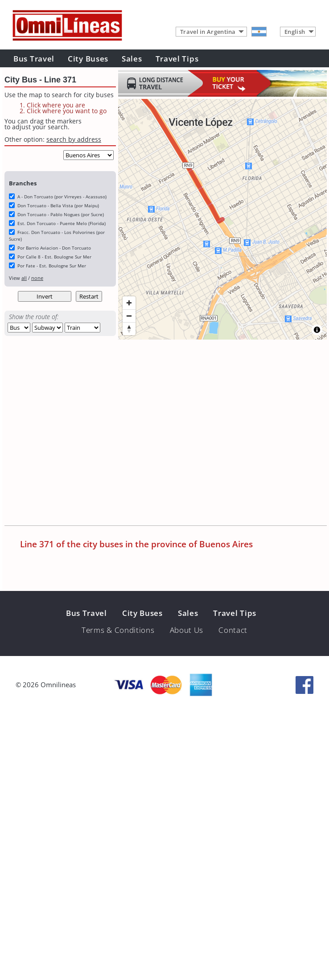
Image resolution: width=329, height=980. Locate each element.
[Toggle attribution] (317, 330)
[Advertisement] (84, 433)
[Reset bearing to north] (129, 329)
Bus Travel (34, 59)
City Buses (88, 59)
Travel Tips (177, 59)
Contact (233, 630)
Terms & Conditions (118, 630)
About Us (187, 630)
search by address (74, 139)
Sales (132, 59)
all (24, 278)
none (37, 278)
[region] (222, 219)
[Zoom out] (129, 316)
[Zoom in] (129, 303)
